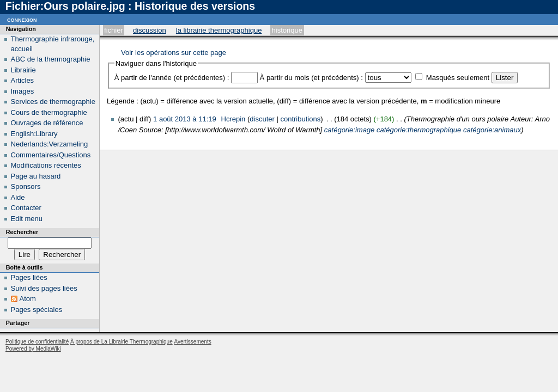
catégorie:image (350, 130)
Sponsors (26, 186)
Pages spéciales (37, 310)
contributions (300, 119)
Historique (287, 30)
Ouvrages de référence (47, 123)
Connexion (22, 19)
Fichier (114, 30)
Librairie (23, 70)
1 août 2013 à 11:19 (185, 119)
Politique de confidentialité (37, 342)
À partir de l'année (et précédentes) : (172, 78)
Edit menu (27, 219)
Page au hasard (36, 176)
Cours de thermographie (49, 112)
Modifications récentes (46, 165)
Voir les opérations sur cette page (174, 53)
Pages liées (29, 277)
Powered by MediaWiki (33, 349)
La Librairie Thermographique (219, 30)
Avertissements (192, 342)
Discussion (150, 30)
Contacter (26, 208)
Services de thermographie (53, 102)
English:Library (34, 134)
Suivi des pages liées (44, 288)
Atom (28, 299)
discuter (262, 119)
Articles (23, 80)
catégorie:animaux (492, 130)
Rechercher (22, 232)
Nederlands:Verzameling (50, 144)
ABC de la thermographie (51, 59)
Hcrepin (233, 119)
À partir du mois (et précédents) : (311, 78)
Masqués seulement (458, 78)
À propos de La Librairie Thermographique (122, 342)
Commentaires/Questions (51, 155)
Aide (18, 197)
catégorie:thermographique (419, 130)
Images (23, 91)
